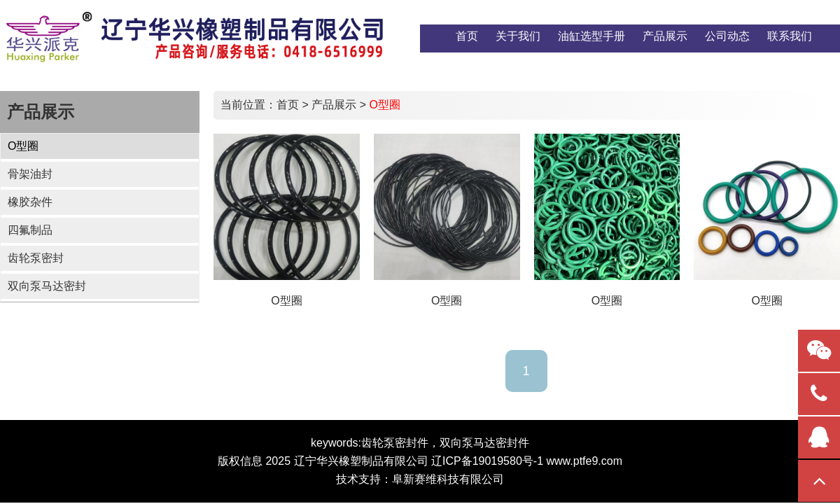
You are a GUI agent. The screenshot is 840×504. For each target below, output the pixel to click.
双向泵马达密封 (47, 286)
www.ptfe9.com (584, 461)
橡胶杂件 (30, 202)
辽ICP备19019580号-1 (487, 461)
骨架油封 (30, 174)
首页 (288, 105)
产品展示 (334, 105)
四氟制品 (30, 230)
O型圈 (23, 146)
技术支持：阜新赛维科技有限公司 (420, 479)
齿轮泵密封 (36, 258)
